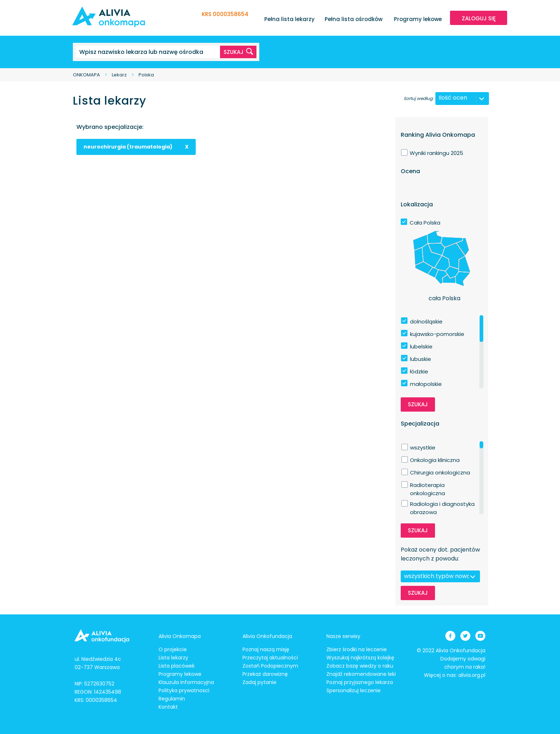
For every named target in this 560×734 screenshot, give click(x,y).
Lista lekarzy (173, 658)
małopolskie (426, 384)
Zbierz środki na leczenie (357, 649)
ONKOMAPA (86, 75)
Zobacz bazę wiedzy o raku (360, 666)
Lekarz (119, 75)
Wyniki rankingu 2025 (436, 153)
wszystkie (423, 448)
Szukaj (418, 404)
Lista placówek (177, 666)
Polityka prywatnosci (184, 690)
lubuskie (421, 359)
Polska (146, 75)
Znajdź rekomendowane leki (361, 674)
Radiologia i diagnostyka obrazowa (442, 504)
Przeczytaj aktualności (270, 658)
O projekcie (173, 649)
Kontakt (168, 707)
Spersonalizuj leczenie (354, 690)
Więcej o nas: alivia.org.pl (455, 675)
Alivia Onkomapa (180, 636)
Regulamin (172, 699)
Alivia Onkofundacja (267, 636)
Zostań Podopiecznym (270, 666)
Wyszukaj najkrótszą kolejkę (360, 658)
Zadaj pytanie (259, 682)
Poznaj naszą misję (266, 649)
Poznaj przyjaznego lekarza (360, 682)
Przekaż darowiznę (265, 674)
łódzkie (419, 371)
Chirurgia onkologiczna (440, 472)
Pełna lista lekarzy (289, 19)
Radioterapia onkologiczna (427, 485)
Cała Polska (425, 223)
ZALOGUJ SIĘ (479, 18)
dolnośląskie (426, 321)
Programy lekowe (418, 19)
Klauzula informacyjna (186, 682)
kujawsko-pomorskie (437, 334)
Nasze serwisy (343, 636)
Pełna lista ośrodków (354, 19)
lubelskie (421, 346)
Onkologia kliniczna (435, 460)
